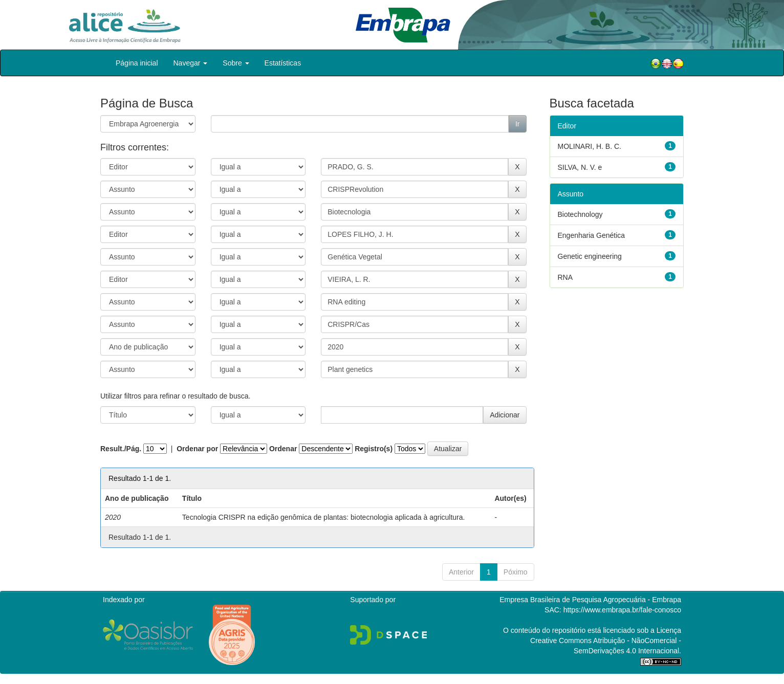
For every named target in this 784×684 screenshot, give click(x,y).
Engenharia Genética (592, 235)
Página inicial (137, 63)
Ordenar (283, 449)
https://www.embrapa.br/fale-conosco (622, 610)
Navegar (191, 63)
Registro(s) (374, 449)
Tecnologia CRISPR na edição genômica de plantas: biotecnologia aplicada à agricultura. (324, 517)
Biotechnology (580, 214)
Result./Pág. (121, 449)
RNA (565, 277)
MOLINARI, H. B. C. (590, 146)
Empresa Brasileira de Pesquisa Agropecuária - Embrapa (590, 600)
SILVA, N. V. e (580, 167)
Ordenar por (197, 449)
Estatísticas (283, 63)
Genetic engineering (590, 256)
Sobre (236, 63)
